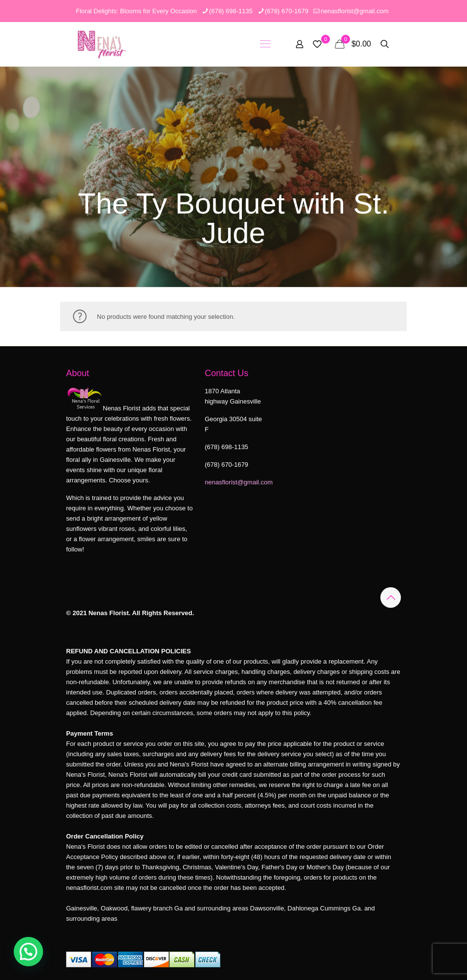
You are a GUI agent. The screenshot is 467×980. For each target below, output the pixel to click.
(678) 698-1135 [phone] (231, 11)
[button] (28, 952)
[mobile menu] (265, 44)
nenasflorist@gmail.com (239, 482)
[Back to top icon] (391, 598)
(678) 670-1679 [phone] (287, 11)
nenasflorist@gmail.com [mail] (355, 11)
